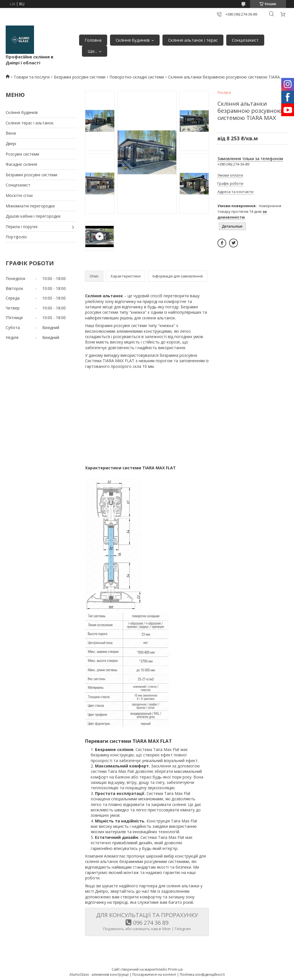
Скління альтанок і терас (193, 40)
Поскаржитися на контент (154, 974)
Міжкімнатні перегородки (30, 206)
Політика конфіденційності (202, 974)
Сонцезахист (245, 40)
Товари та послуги (32, 77)
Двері (11, 144)
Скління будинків (133, 40)
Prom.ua (175, 969)
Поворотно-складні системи (137, 77)
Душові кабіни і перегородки (33, 216)
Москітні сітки (19, 195)
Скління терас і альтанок (30, 123)
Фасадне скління (21, 164)
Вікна (11, 133)
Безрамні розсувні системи (80, 77)
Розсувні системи (22, 154)
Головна (93, 40)
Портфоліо (16, 237)
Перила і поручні (22, 227)
